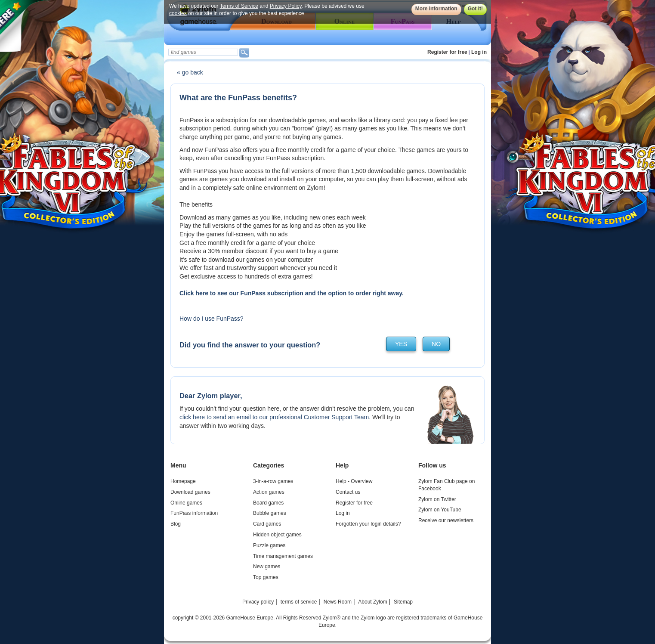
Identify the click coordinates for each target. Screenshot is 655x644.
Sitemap (403, 602)
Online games (186, 503)
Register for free (447, 52)
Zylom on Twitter (437, 499)
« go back (190, 72)
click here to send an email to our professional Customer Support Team (274, 417)
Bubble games (270, 513)
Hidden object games (277, 535)
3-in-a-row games (273, 481)
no (436, 344)
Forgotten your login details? (368, 524)
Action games (269, 492)
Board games (268, 503)
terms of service (299, 602)
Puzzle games (269, 545)
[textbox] (203, 52)
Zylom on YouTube (440, 510)
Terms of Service (239, 6)
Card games (267, 524)
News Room (338, 602)
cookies (178, 13)
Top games (266, 577)
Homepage (183, 481)
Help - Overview (354, 481)
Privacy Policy (286, 6)
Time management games (283, 556)
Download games (190, 492)
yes (401, 344)
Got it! (475, 9)
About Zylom (372, 602)
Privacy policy (258, 602)
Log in (479, 52)
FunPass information (194, 513)
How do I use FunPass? (212, 319)
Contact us (348, 492)
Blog (176, 524)
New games (267, 567)
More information (436, 9)
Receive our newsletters (446, 520)
